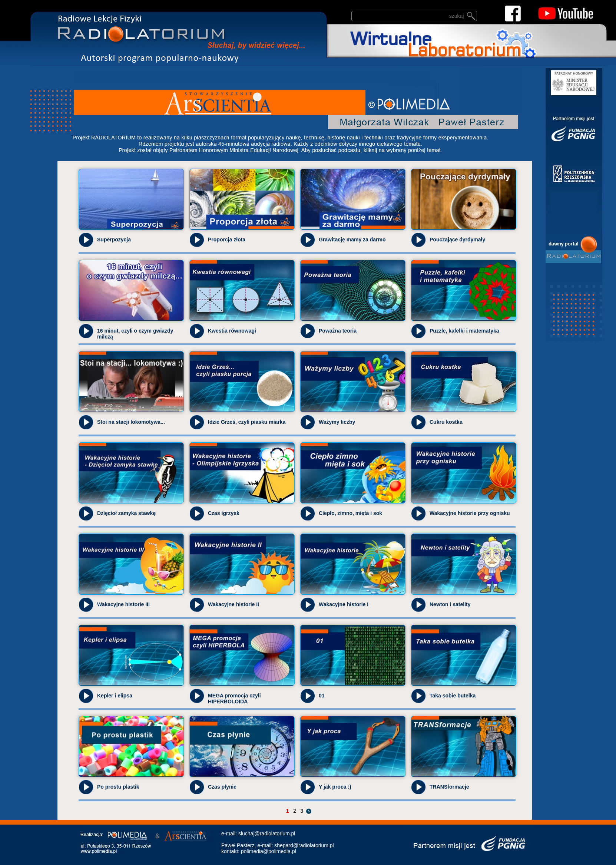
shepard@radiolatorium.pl (304, 845)
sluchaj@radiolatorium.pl (267, 833)
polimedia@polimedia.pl (269, 851)
